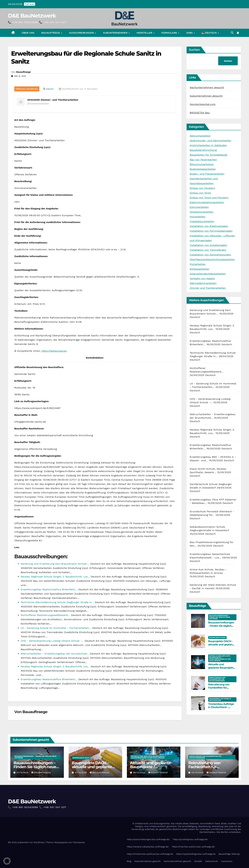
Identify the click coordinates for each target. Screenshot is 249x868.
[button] (232, 33)
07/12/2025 (23, 773)
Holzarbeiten (198, 217)
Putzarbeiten (198, 264)
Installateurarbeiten (202, 221)
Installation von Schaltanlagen (209, 245)
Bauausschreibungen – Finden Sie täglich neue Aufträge (220, 617)
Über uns (28, 33)
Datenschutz (212, 861)
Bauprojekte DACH (217, 637)
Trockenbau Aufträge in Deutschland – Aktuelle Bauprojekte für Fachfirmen (221, 709)
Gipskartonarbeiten (202, 212)
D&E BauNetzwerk (32, 16)
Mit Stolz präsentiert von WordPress (27, 842)
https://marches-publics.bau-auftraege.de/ (194, 847)
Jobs (190, 33)
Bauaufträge (51, 33)
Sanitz (50, 89)
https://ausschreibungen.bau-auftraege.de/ (148, 839)
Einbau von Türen (200, 193)
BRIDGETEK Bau (200, 113)
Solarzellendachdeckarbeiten (208, 274)
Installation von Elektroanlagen (209, 226)
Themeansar (79, 842)
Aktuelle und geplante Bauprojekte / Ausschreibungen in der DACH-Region (220, 658)
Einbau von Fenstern (202, 188)
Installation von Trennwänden (208, 250)
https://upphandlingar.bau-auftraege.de (196, 854)
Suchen (195, 50)
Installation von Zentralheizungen (210, 255)
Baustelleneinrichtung (203, 150)
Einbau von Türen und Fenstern (209, 198)
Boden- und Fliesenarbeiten (207, 174)
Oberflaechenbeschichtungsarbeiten (212, 259)
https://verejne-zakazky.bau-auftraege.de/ (148, 847)
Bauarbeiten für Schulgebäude (209, 155)
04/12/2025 (198, 773)
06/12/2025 (140, 773)
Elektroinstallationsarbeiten (207, 202)
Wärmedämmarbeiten (203, 283)
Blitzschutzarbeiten (202, 164)
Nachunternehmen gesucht (207, 87)
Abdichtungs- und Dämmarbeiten (211, 141)
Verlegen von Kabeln (202, 278)
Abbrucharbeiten (200, 136)
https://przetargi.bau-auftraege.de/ (190, 839)
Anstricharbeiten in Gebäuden (208, 145)
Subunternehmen (116, 33)
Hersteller (145, 33)
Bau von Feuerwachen (203, 160)
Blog (129, 861)
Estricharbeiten (199, 207)
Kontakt (198, 861)
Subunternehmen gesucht (206, 96)
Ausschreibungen (82, 33)
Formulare (170, 33)
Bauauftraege (23, 72)
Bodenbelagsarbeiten (203, 169)
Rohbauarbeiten (200, 269)
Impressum (227, 861)
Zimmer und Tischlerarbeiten (208, 288)
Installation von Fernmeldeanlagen (211, 231)
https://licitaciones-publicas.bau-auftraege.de (150, 854)
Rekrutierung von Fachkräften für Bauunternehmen (217, 679)
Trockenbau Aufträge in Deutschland (220, 699)
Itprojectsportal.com (203, 104)
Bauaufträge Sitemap (229, 854)
